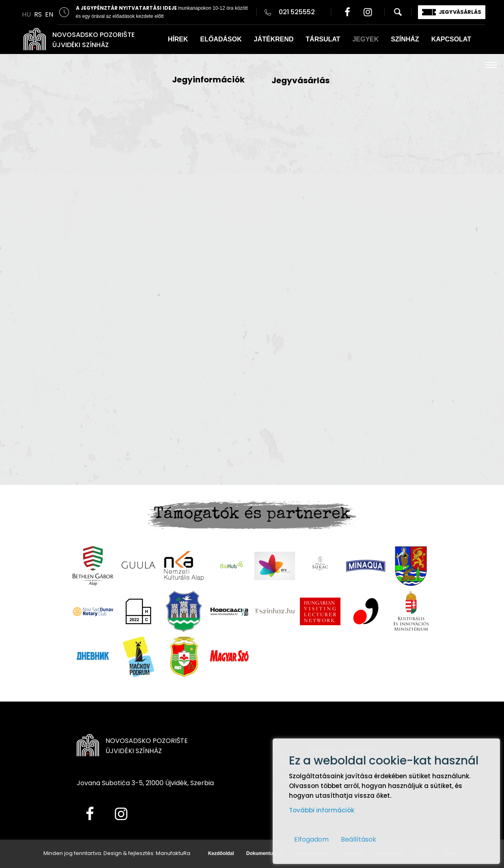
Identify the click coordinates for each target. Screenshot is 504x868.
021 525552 (297, 12)
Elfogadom (311, 839)
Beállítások (359, 839)
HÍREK (178, 39)
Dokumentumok (265, 853)
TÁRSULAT (323, 39)
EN (49, 14)
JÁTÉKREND (274, 39)
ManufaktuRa (173, 853)
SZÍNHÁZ (405, 39)
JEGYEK (365, 39)
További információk (322, 810)
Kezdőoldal (221, 853)
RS (38, 14)
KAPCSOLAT (451, 39)
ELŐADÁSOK (221, 39)
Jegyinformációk (208, 80)
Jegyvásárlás (300, 80)
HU (26, 14)
